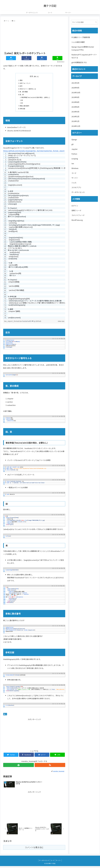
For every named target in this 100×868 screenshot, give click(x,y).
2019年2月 (75, 116)
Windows (75, 168)
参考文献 (22, 110)
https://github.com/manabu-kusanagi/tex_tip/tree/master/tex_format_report (34, 152)
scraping (75, 159)
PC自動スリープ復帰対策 (81, 37)
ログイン (75, 206)
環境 (20, 80)
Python (74, 154)
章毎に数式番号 (24, 107)
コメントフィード (78, 215)
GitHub (38, 323)
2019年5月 (75, 112)
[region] (34, 237)
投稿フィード (76, 210)
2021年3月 (75, 83)
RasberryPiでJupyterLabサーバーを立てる (84, 56)
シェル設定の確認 (78, 42)
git (73, 144)
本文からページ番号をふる (28, 89)
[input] (85, 22)
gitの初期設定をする (79, 62)
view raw (61, 323)
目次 (31, 76)
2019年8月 (75, 102)
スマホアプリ (76, 187)
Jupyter (74, 149)
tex (5, 716)
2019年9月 (75, 97)
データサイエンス (78, 192)
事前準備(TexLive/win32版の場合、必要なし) (36, 98)
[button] (96, 22)
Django (74, 139)
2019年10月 (76, 92)
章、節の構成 (23, 92)
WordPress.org (77, 220)
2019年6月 (75, 107)
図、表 (21, 95)
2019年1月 (75, 121)
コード (74, 173)
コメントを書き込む (34, 849)
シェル (74, 183)
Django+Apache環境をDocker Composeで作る (83, 48)
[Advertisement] (34, 36)
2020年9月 (75, 88)
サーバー (75, 178)
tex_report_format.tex (13, 323)
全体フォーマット (25, 83)
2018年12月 (76, 126)
